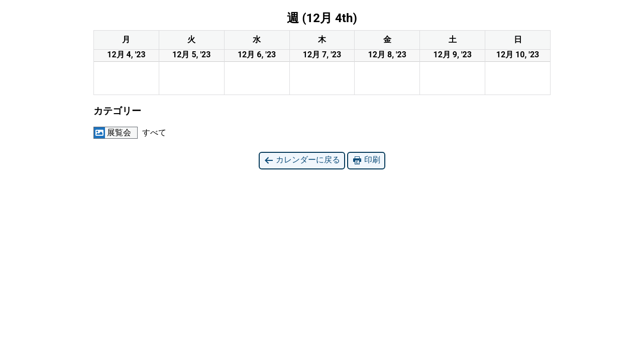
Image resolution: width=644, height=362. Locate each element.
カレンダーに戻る (302, 160)
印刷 (366, 160)
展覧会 (113, 133)
